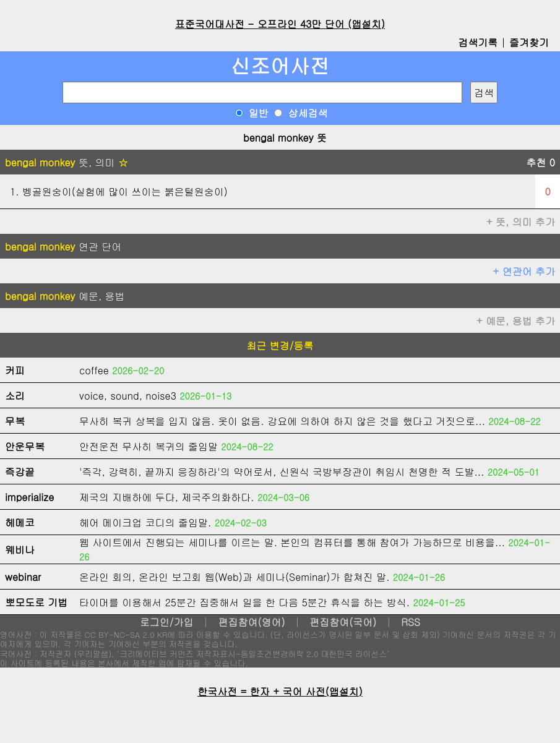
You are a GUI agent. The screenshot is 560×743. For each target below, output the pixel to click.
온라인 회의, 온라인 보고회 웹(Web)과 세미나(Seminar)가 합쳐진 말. (235, 577)
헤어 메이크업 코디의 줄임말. (145, 522)
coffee (94, 370)
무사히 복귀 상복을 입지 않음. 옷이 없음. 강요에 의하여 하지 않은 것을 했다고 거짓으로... (282, 421)
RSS (411, 622)
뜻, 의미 (67, 162)
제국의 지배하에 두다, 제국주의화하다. (167, 497)
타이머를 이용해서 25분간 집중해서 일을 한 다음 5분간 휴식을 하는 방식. (244, 602)
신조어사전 (280, 65)
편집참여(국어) (343, 622)
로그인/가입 (167, 622)
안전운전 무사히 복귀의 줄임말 (149, 446)
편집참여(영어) (251, 622)
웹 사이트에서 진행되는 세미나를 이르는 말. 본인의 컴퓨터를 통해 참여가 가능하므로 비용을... (292, 542)
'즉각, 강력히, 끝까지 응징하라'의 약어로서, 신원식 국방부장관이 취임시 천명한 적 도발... (282, 472)
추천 (541, 162)
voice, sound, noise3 (128, 396)
